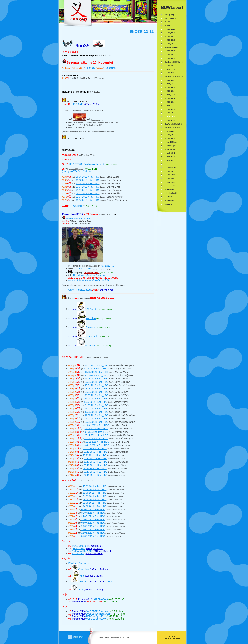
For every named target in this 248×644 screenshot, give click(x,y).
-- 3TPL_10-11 (170, 138)
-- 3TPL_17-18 (170, 51)
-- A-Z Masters (170, 149)
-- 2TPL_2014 (170, 91)
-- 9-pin (168, 164)
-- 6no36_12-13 (170, 106)
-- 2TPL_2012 (170, 113)
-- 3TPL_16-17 (170, 58)
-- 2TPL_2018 (170, 44)
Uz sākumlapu (103, 637)
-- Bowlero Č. (170, 197)
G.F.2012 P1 (108, 266)
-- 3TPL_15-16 (170, 73)
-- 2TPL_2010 (170, 171)
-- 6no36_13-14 (170, 95)
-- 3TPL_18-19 (170, 40)
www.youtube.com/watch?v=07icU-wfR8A (89, 280)
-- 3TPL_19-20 (170, 33)
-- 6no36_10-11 (170, 153)
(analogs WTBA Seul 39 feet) (76, 171)
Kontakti (126, 637)
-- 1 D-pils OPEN (171, 168)
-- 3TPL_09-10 (170, 175)
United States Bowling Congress (89, 275)
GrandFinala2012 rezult (78, 219)
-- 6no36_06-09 (170, 160)
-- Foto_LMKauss (171, 142)
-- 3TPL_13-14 (170, 98)
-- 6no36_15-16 (170, 69)
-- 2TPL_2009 (170, 178)
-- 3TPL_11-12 (170, 120)
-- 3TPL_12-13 (170, 109)
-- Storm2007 (170, 189)
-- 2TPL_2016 (170, 66)
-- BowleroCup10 (171, 193)
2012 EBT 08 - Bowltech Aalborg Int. (87, 164)
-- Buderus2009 (170, 182)
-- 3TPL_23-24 (170, 29)
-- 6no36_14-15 (170, 84)
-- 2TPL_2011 (170, 135)
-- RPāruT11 (169, 131)
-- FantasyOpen (170, 146)
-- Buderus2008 (170, 186)
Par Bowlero (116, 637)
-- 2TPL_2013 (170, 102)
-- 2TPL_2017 (170, 55)
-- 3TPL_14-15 (170, 87)
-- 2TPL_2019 (170, 36)
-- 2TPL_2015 (170, 80)
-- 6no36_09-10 (170, 157)
